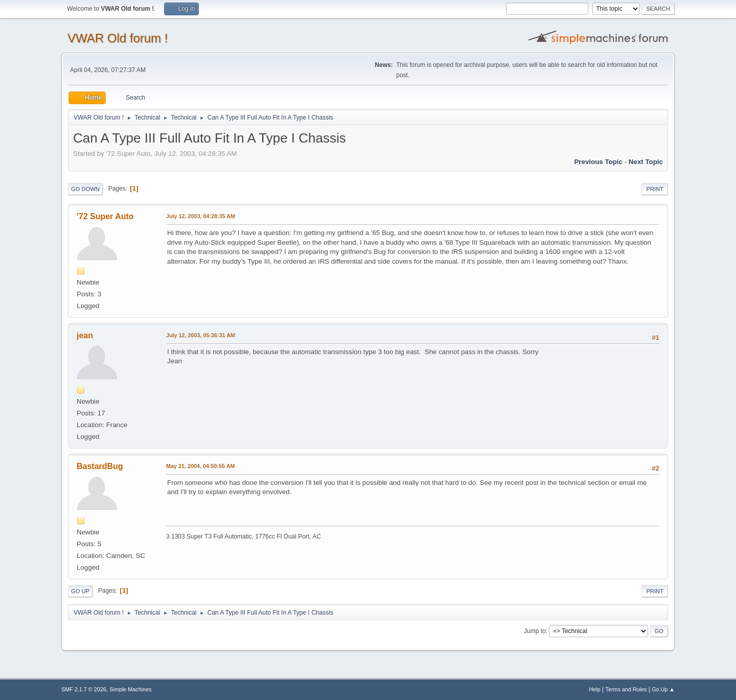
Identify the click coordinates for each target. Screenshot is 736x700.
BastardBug (100, 466)
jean (85, 335)
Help (595, 689)
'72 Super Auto (105, 216)
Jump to (535, 631)
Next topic (646, 162)
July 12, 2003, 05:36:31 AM (201, 335)
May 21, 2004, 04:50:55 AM (200, 466)
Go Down (85, 189)
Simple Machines (130, 689)
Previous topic (598, 162)
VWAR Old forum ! (118, 38)
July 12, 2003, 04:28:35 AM (201, 216)
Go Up (80, 591)
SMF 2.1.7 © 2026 (84, 689)
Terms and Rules (626, 689)
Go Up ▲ (663, 689)
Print (655, 189)
